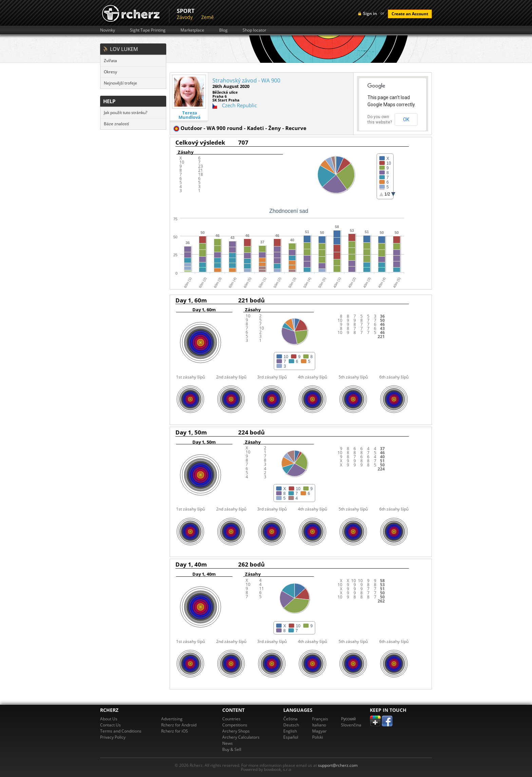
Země (207, 17)
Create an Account (410, 14)
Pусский (348, 719)
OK (406, 119)
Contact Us (110, 725)
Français (320, 719)
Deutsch (291, 725)
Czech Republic (239, 105)
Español (291, 737)
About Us (109, 719)
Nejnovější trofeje (120, 83)
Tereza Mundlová (189, 115)
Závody (185, 17)
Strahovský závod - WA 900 (246, 80)
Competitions (235, 725)
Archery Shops (236, 731)
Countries (231, 719)
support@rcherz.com (338, 765)
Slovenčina (351, 725)
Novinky (108, 30)
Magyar (319, 731)
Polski (318, 737)
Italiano (319, 725)
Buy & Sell (232, 749)
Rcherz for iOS (175, 731)
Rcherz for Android (179, 725)
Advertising (172, 719)
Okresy (110, 72)
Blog (223, 30)
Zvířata (110, 61)
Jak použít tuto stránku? (126, 113)
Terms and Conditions (121, 731)
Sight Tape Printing (148, 30)
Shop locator (254, 30)
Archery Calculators (241, 737)
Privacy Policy (113, 737)
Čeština (290, 719)
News (227, 743)
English (290, 731)
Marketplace (192, 30)
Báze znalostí (116, 124)
